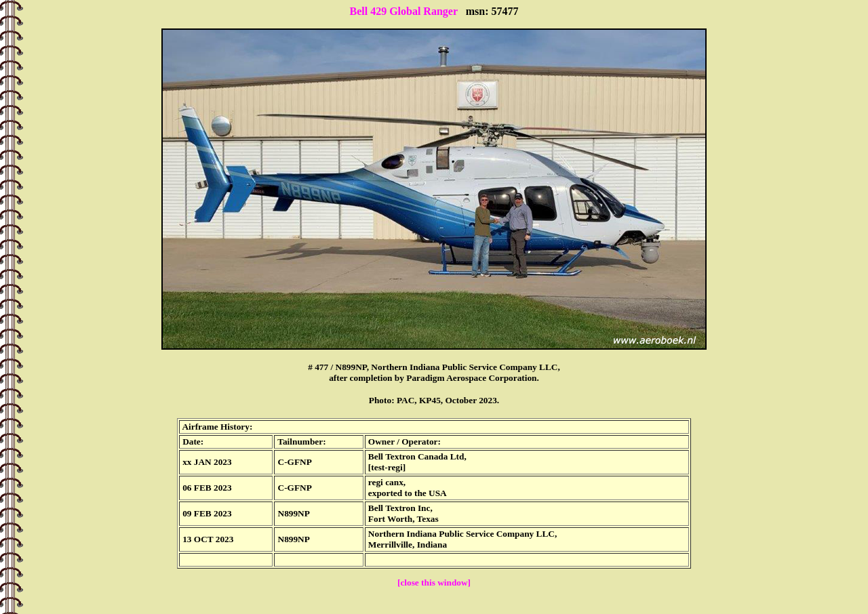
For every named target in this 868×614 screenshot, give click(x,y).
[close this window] (434, 582)
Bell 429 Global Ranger (403, 11)
